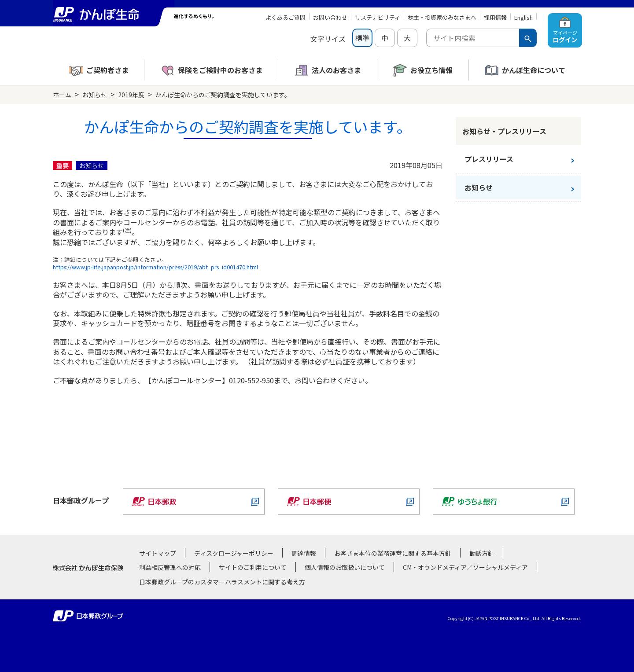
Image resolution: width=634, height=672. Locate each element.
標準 (362, 38)
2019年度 (131, 95)
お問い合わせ (330, 17)
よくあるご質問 (286, 17)
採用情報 (495, 17)
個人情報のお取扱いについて (345, 567)
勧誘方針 (482, 553)
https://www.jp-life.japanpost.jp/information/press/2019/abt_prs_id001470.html (155, 267)
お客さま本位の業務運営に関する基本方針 (393, 553)
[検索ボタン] (528, 38)
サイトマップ (158, 553)
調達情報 (304, 553)
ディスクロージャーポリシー (234, 553)
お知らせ (95, 95)
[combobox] (473, 38)
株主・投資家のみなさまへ (442, 17)
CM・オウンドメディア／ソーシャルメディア (465, 567)
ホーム (62, 95)
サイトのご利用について (253, 567)
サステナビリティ (378, 17)
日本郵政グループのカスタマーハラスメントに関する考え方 (222, 582)
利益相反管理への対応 (170, 567)
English (523, 17)
